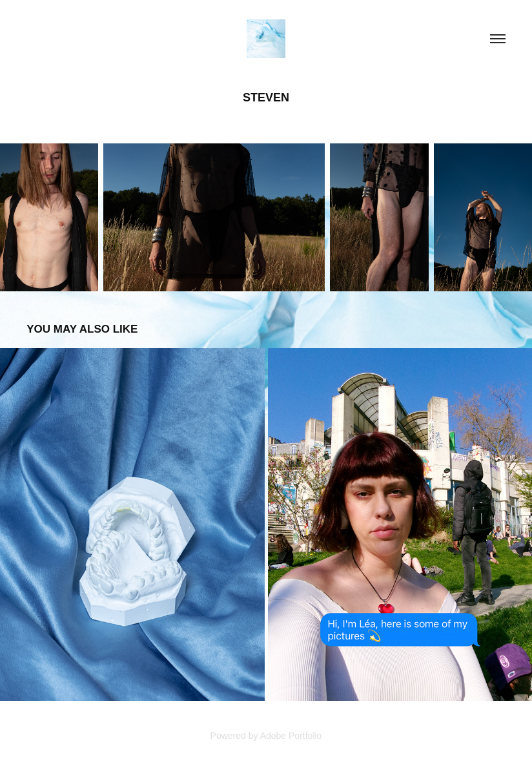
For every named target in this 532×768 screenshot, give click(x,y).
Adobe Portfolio (291, 736)
